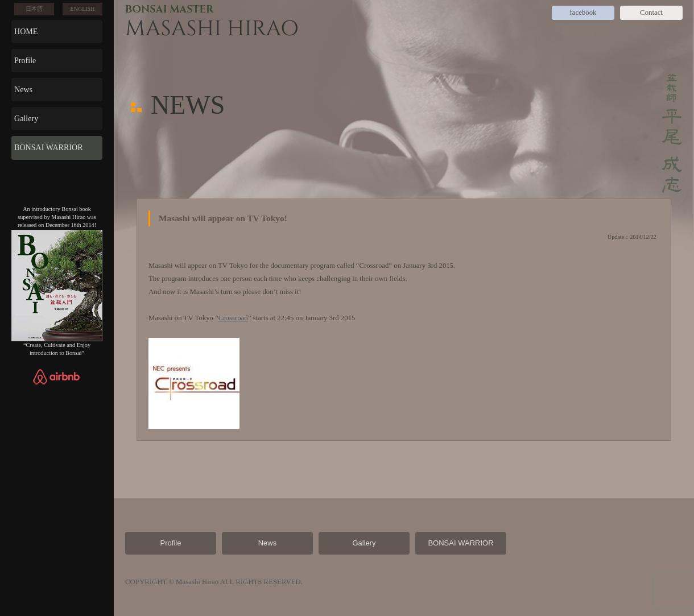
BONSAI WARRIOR (49, 147)
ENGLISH (83, 9)
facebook (583, 13)
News (23, 89)
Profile (25, 60)
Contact (651, 13)
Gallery (26, 118)
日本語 (34, 9)
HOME (26, 31)
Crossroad (233, 318)
